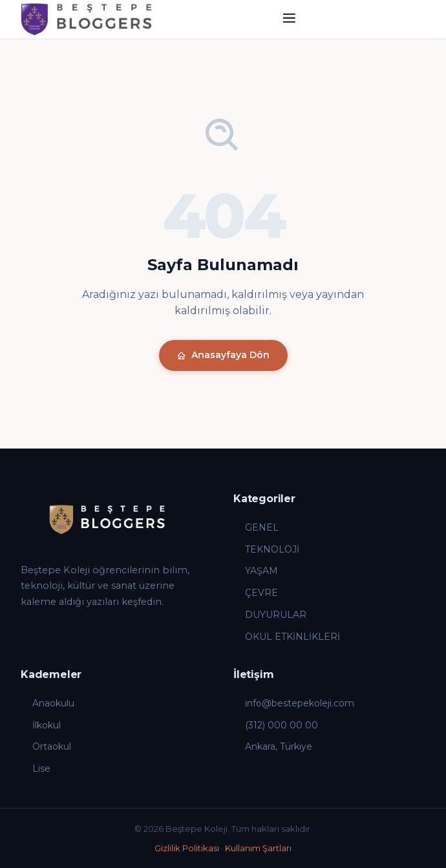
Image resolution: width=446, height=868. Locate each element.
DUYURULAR (270, 615)
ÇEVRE (256, 593)
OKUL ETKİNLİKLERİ (287, 637)
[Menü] (289, 20)
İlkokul (41, 725)
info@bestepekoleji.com (294, 703)
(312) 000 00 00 (276, 725)
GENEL (256, 527)
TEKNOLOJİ (266, 549)
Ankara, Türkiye (273, 746)
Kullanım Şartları (258, 848)
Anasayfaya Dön (223, 355)
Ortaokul (46, 746)
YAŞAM (256, 571)
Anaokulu (48, 703)
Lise (36, 768)
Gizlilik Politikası (187, 848)
